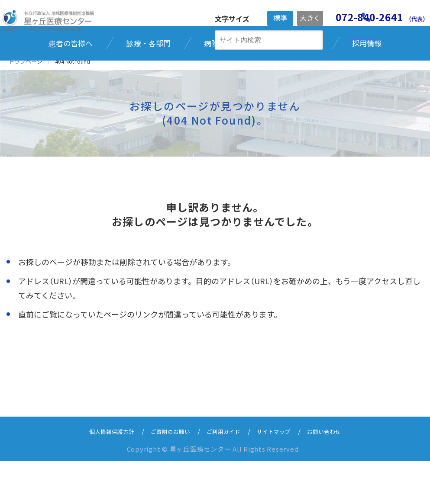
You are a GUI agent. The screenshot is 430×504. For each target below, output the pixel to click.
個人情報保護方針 (101, 474)
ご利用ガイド (225, 474)
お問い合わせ (336, 474)
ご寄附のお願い (166, 474)
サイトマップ (280, 474)
